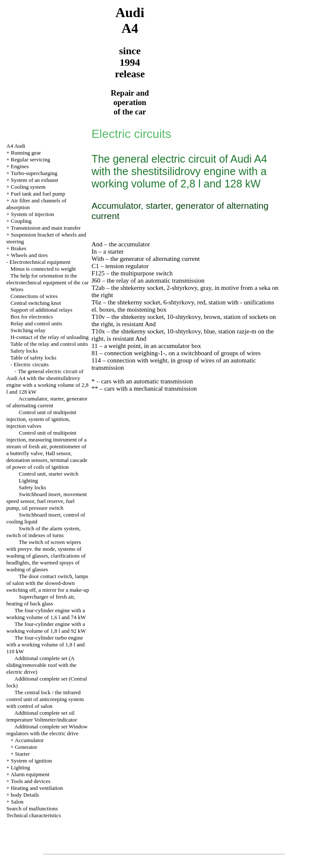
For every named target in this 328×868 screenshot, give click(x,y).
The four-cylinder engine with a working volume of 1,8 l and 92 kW (46, 627)
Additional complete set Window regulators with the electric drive (47, 730)
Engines (20, 166)
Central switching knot (36, 303)
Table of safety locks (33, 358)
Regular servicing (30, 159)
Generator (26, 747)
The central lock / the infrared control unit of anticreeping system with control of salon (45, 699)
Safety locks (24, 351)
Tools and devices (31, 781)
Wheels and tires (29, 255)
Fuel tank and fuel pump (38, 194)
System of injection (32, 214)
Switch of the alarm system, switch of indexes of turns (44, 532)
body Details (25, 795)
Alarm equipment (30, 774)
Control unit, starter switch (48, 474)
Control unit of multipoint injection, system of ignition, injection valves (41, 419)
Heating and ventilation (37, 788)
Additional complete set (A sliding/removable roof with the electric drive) (41, 665)
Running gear (26, 153)
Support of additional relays (42, 310)
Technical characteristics (34, 815)
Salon (17, 802)
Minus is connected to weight (43, 269)
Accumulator (29, 740)
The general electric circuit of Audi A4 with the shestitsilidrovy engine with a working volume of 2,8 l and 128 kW (47, 381)
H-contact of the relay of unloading (50, 337)
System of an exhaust (34, 180)
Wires (17, 289)
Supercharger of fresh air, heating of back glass (41, 600)
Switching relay (28, 330)
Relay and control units (37, 323)
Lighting (28, 481)
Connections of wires (34, 296)
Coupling (21, 221)
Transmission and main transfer (46, 228)
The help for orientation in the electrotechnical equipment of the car (48, 279)
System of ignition (31, 761)
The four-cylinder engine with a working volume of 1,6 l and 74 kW (46, 614)
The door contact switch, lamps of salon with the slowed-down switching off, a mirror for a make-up (48, 583)
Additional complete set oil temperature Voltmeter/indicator (42, 716)
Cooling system (28, 187)
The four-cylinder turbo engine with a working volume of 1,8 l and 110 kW (45, 644)
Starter (22, 754)
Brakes (18, 248)
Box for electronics (32, 317)
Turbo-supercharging (34, 173)
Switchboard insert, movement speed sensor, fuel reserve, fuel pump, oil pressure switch (47, 501)
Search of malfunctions (32, 808)
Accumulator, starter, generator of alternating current (47, 402)
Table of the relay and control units (49, 344)
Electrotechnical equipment (40, 262)
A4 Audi (16, 146)
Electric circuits (31, 364)
